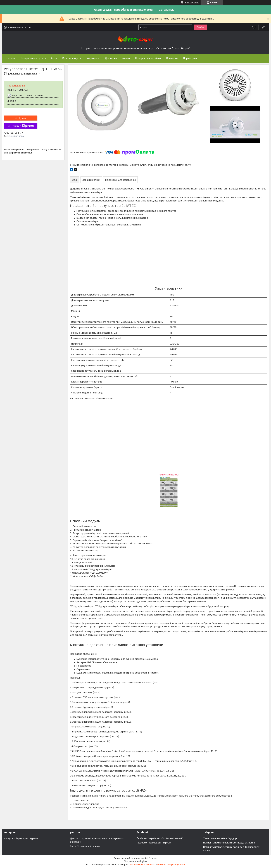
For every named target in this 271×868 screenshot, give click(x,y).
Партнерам (190, 58)
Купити (23, 118)
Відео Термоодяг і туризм (85, 846)
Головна (10, 58)
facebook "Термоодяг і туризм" (154, 843)
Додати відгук (254, 27)
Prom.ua (153, 858)
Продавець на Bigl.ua (135, 861)
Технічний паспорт (169, 475)
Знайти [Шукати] (201, 27)
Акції (54, 58)
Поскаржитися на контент (142, 865)
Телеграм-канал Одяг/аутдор (220, 838)
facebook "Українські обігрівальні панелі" (160, 838)
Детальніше (166, 10)
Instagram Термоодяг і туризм (21, 838)
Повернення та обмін (148, 58)
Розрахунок (93, 58)
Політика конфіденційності (171, 865)
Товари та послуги (32, 58)
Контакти (172, 58)
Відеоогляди (70, 58)
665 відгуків (192, 3)
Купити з (23, 126)
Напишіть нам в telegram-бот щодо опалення (229, 843)
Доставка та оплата (117, 58)
